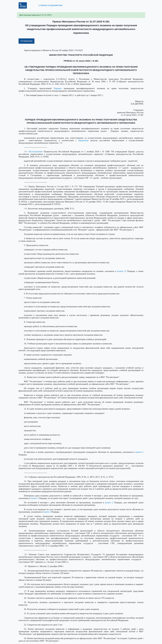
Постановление (36, 152)
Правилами (83, 140)
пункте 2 (139, 452)
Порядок (58, 88)
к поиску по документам (50, 5)
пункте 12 (122, 271)
